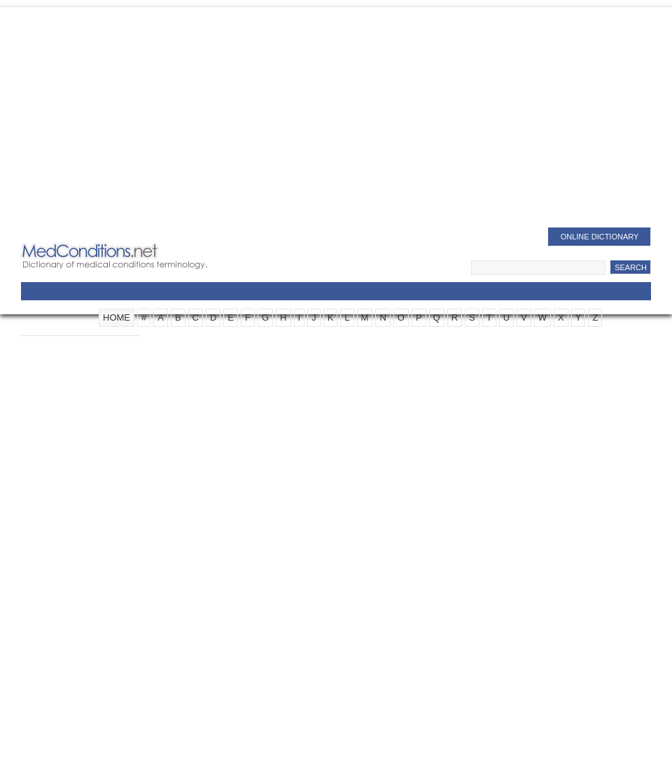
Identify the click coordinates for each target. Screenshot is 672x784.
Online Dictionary (600, 237)
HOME (117, 317)
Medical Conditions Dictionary (134, 255)
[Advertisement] (336, 119)
